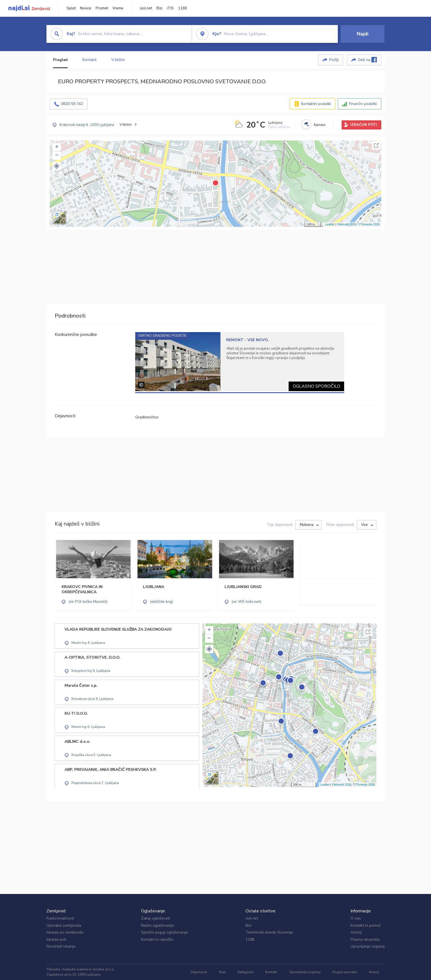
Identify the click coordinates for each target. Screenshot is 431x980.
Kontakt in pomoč (365, 925)
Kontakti (89, 60)
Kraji (222, 972)
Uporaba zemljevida (64, 925)
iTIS (170, 8)
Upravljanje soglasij (368, 946)
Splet (71, 8)
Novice (86, 8)
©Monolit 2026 (346, 224)
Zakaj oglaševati (155, 918)
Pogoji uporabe (345, 972)
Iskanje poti (56, 939)
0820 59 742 (72, 104)
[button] (57, 166)
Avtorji (356, 932)
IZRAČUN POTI (364, 125)
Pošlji (334, 60)
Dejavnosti (199, 972)
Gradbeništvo (147, 417)
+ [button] (57, 147)
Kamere (320, 125)
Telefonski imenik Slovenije (269, 932)
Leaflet (330, 224)
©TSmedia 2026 (369, 224)
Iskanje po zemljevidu (65, 932)
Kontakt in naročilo (157, 939)
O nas (356, 918)
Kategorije (245, 972)
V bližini (118, 60)
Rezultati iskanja (61, 946)
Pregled (60, 60)
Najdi (363, 34)
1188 (183, 8)
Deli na (368, 60)
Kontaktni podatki (316, 104)
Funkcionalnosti (60, 918)
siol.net (146, 8)
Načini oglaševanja (157, 925)
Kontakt (271, 972)
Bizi (159, 8)
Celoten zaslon (376, 145)
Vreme (118, 8)
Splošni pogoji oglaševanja (164, 932)
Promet (102, 8)
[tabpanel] (240, 362)
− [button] (57, 156)
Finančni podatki (363, 104)
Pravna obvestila (365, 939)
